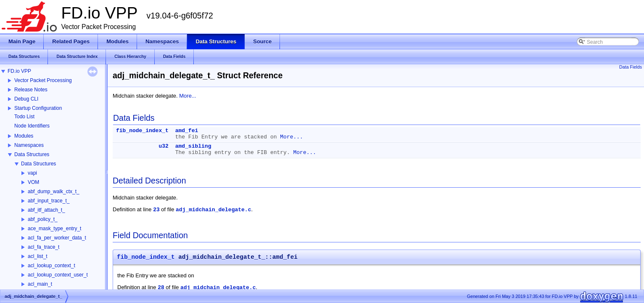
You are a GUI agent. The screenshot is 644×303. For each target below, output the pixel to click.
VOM (33, 182)
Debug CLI (26, 99)
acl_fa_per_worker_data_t (57, 238)
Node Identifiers (32, 126)
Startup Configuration (38, 108)
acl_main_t (40, 284)
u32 (163, 146)
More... (187, 96)
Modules (24, 136)
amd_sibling (193, 146)
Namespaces (29, 145)
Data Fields (631, 67)
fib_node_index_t (142, 131)
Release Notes (31, 90)
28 (161, 288)
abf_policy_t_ (43, 219)
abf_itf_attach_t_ (46, 210)
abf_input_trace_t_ (49, 201)
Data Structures (32, 154)
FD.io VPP (19, 71)
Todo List (24, 117)
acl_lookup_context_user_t (58, 275)
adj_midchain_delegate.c (213, 210)
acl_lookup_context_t (51, 266)
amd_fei (187, 131)
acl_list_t (38, 256)
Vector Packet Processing (43, 80)
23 (156, 210)
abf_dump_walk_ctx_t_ (54, 191)
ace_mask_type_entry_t (54, 229)
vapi (32, 173)
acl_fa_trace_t (44, 247)
